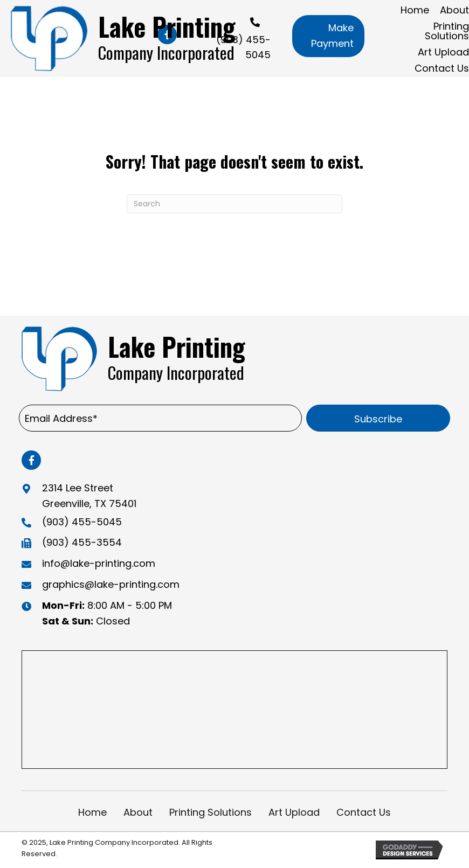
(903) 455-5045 (82, 522)
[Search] (235, 204)
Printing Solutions (211, 812)
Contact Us (364, 812)
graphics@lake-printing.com (111, 584)
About (138, 812)
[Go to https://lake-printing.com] (127, 39)
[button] (328, 36)
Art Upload (294, 812)
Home (92, 812)
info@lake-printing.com (99, 563)
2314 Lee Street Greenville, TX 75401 (89, 496)
